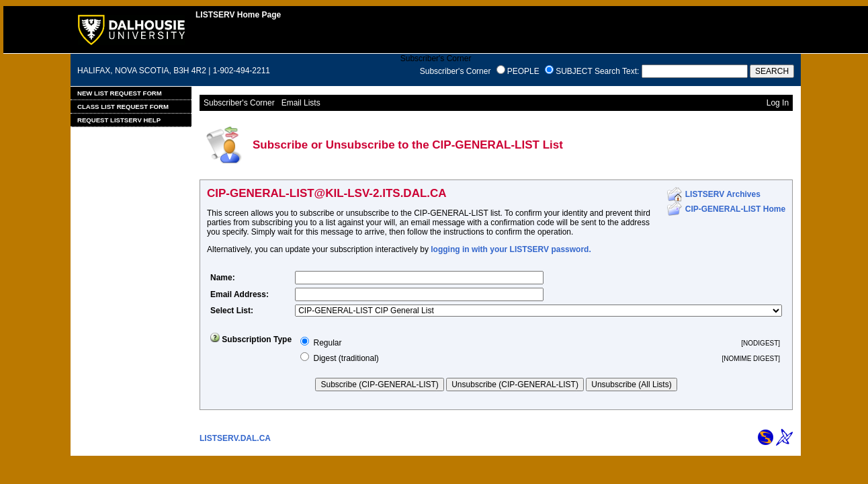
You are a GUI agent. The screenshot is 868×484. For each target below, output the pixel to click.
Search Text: (617, 71)
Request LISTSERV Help (119, 120)
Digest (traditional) (346, 358)
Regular (327, 343)
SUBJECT (574, 71)
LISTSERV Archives (723, 194)
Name (221, 278)
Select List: (232, 311)
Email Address (238, 294)
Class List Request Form (123, 107)
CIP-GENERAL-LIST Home (735, 209)
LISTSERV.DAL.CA (235, 438)
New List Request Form (120, 93)
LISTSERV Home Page (238, 15)
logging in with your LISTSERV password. (511, 249)
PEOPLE (523, 71)
